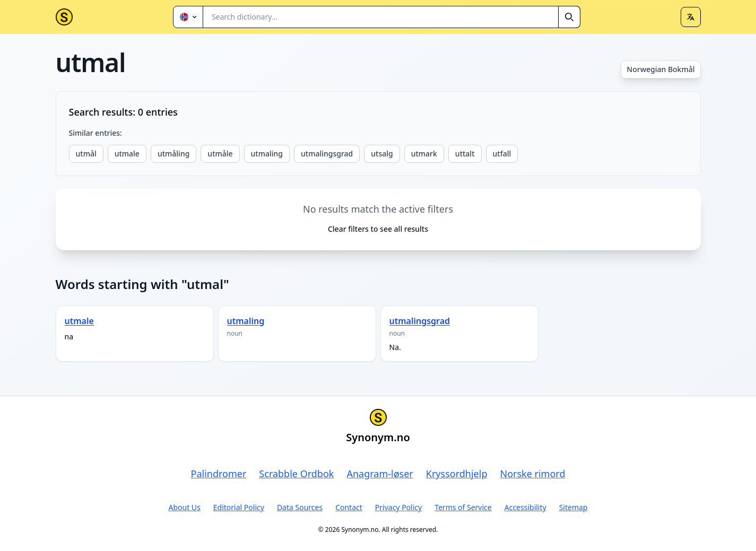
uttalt (465, 154)
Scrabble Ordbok (296, 474)
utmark (424, 154)
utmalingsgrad (327, 154)
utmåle (220, 154)
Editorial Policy (239, 507)
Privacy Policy (398, 507)
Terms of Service (463, 507)
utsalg (382, 154)
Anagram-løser (380, 474)
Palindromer (219, 474)
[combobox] (392, 17)
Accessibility (525, 507)
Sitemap (573, 507)
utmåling (173, 154)
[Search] (569, 17)
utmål (86, 154)
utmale (127, 154)
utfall (502, 154)
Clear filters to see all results (378, 229)
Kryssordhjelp (457, 474)
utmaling (267, 154)
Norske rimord (532, 474)
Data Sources (300, 507)
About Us (185, 507)
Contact (349, 507)
